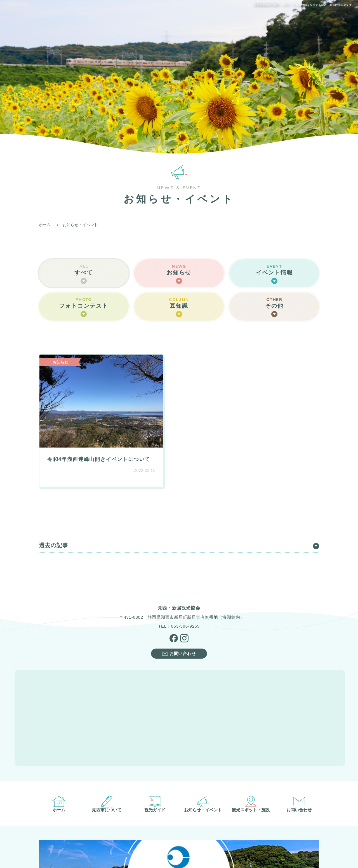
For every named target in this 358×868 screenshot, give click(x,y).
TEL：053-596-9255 (179, 611)
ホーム (45, 225)
